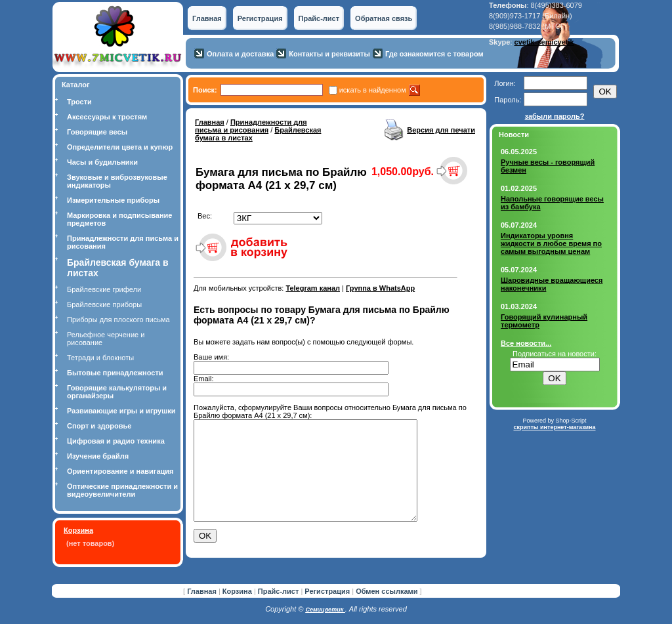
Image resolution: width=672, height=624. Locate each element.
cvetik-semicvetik (544, 42)
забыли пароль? (555, 116)
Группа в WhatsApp (380, 288)
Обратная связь (384, 18)
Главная (207, 18)
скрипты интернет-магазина (554, 427)
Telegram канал (313, 288)
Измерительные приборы (113, 200)
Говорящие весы (97, 132)
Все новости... (526, 343)
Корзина (78, 530)
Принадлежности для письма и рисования (251, 126)
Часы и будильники (102, 162)
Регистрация (260, 18)
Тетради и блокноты (100, 358)
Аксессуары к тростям (107, 117)
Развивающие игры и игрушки (121, 411)
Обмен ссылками (387, 594)
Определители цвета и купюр (120, 147)
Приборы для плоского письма (118, 320)
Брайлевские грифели (104, 289)
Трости (79, 102)
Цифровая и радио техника (116, 441)
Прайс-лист (319, 18)
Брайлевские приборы (104, 304)
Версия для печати (441, 130)
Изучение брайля (98, 456)
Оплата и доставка (240, 54)
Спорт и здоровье (99, 426)
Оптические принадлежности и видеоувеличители (122, 490)
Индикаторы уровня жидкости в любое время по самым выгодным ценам (551, 243)
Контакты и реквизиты (329, 54)
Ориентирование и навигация (120, 471)
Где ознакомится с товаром (434, 54)
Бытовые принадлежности (115, 373)
